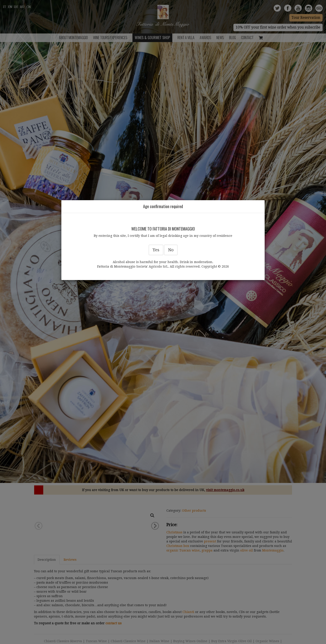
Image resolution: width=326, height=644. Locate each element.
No (171, 250)
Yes (156, 250)
